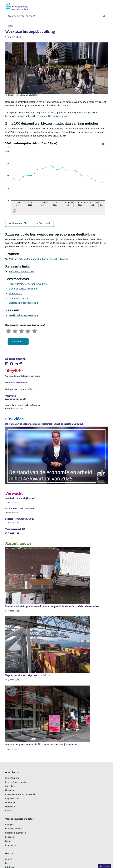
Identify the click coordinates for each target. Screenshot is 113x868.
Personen (10, 837)
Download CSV (18, 223)
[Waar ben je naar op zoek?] (56, 16)
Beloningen (11, 845)
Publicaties (10, 803)
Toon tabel (43, 223)
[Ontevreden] (15, 331)
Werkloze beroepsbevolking (23, 316)
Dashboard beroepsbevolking (53, 116)
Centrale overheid (13, 829)
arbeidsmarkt (16, 294)
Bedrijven (10, 825)
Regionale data (12, 799)
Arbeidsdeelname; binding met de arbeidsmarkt (43, 259)
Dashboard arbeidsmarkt (22, 272)
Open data (10, 786)
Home (10, 26)
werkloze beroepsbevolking (23, 303)
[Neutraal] (21, 331)
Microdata (10, 790)
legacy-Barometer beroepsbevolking (28, 284)
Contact (9, 859)
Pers (7, 863)
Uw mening (104, 866)
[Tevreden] (28, 331)
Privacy (8, 841)
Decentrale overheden (16, 833)
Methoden (10, 807)
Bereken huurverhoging (16, 782)
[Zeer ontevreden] (9, 331)
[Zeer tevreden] (34, 331)
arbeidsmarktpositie (19, 298)
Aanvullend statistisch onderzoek (20, 795)
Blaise (8, 811)
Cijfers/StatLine (12, 778)
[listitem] (7, 364)
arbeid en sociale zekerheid (23, 289)
